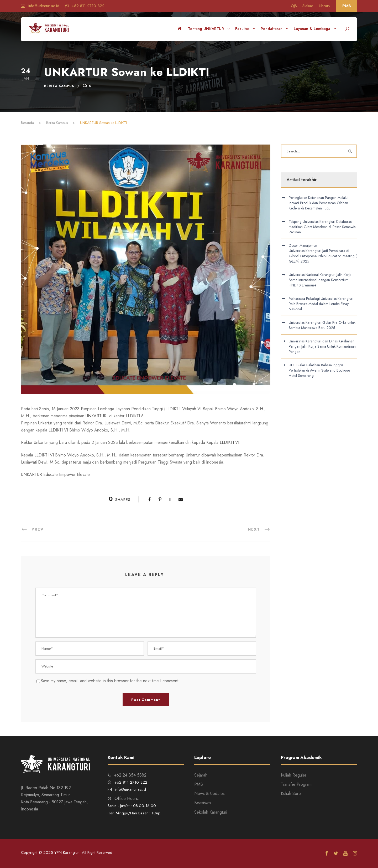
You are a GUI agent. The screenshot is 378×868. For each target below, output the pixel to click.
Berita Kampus (59, 86)
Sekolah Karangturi (211, 812)
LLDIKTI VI (229, 442)
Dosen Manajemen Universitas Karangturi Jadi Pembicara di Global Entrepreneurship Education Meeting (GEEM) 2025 (323, 253)
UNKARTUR (96, 416)
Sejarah (201, 775)
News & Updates (209, 793)
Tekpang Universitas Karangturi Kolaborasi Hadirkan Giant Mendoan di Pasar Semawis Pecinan (322, 227)
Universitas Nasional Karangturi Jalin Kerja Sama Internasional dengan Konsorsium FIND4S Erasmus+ (320, 280)
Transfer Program (296, 784)
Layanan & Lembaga (312, 29)
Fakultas (242, 29)
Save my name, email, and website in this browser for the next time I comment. (110, 681)
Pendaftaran (272, 29)
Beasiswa (203, 803)
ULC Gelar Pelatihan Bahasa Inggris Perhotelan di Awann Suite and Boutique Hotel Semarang (319, 370)
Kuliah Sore (291, 793)
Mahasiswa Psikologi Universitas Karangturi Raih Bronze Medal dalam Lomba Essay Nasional (321, 304)
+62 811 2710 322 (85, 6)
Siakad (308, 6)
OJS (294, 6)
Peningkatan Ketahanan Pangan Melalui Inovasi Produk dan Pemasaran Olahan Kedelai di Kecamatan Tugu (319, 203)
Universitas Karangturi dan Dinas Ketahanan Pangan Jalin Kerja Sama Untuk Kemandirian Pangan (322, 346)
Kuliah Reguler (294, 775)
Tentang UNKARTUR (206, 29)
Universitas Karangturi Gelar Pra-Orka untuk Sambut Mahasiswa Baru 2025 (322, 325)
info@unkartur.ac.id (41, 6)
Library (325, 6)
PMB (347, 6)
